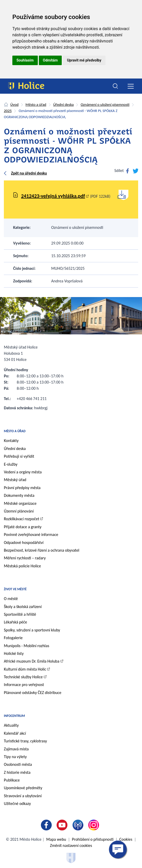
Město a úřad (36, 105)
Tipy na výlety (15, 757)
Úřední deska (64, 105)
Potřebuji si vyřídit (19, 456)
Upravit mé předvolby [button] (84, 60)
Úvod (14, 105)
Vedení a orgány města (23, 472)
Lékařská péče (15, 622)
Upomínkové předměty (23, 788)
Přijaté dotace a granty (23, 527)
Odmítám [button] (50, 60)
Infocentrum (14, 716)
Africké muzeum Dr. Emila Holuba (32, 661)
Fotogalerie (13, 638)
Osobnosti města (18, 764)
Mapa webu (56, 839)
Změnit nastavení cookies (71, 845)
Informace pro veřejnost (24, 685)
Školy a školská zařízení (23, 607)
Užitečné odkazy (17, 804)
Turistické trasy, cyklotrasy (25, 741)
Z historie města (17, 772)
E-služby (11, 464)
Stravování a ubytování (23, 796)
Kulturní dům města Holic (25, 669)
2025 (8, 111)
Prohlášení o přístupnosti (93, 839)
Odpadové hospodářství (24, 542)
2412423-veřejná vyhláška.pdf (53, 196)
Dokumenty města (19, 495)
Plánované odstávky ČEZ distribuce (33, 693)
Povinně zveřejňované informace (31, 535)
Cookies (126, 839)
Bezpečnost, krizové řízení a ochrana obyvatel (42, 550)
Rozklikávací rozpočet (21, 519)
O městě (11, 599)
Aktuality (11, 725)
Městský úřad (15, 480)
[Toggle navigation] (131, 86)
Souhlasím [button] (25, 60)
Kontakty (11, 441)
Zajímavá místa (16, 749)
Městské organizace (20, 503)
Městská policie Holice (22, 566)
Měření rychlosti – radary (25, 558)
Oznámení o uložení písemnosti (105, 105)
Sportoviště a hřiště (20, 614)
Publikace (12, 780)
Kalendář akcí (15, 733)
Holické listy (14, 653)
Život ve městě (15, 589)
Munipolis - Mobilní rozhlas (26, 646)
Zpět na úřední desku (29, 173)
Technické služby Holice (23, 677)
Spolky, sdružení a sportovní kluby (32, 630)
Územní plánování (19, 511)
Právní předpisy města (22, 488)
